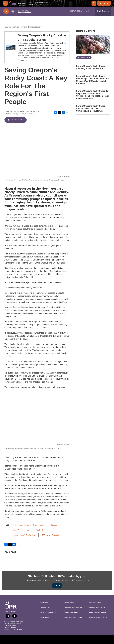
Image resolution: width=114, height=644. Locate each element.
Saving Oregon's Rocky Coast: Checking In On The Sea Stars (91, 67)
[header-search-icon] (94, 3)
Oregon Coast (56, 525)
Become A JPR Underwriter (74, 608)
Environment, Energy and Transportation (23, 27)
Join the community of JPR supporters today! (72, 580)
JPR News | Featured (50, 535)
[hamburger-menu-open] (5, 3)
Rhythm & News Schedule (97, 613)
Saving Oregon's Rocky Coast (24, 535)
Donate (105, 3)
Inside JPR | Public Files (49, 613)
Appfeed (39, 530)
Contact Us (44, 603)
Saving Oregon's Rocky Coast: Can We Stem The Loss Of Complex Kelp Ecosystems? (91, 108)
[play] (6, 11)
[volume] (13, 11)
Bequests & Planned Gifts (73, 618)
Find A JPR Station (94, 603)
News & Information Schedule (98, 618)
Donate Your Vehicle (71, 613)
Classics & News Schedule (97, 608)
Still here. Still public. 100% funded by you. (57, 576)
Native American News (21, 530)
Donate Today (69, 603)
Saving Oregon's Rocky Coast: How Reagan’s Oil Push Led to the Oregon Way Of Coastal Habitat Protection (92, 80)
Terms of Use (45, 608)
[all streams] (103, 11)
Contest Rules (45, 618)
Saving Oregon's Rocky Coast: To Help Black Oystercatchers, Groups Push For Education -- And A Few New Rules (93, 95)
